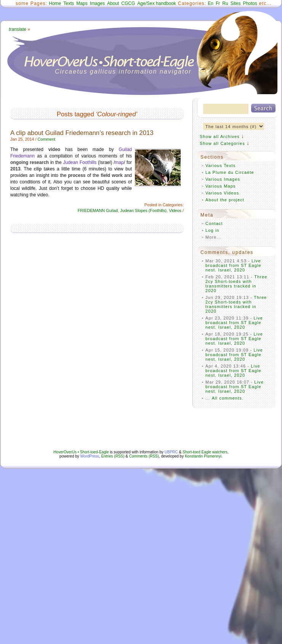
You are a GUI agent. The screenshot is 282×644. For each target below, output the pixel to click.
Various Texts (220, 165)
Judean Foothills (80, 162)
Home (55, 3)
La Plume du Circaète (230, 172)
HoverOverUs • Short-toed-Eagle (81, 452)
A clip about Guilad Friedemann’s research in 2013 (82, 133)
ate (18, 29)
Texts (69, 3)
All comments (227, 398)
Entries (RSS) (113, 456)
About (113, 3)
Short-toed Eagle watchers (205, 452)
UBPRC (171, 452)
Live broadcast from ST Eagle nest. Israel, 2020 (233, 265)
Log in (212, 230)
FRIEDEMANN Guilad (98, 210)
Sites (236, 3)
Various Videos (222, 193)
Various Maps (221, 186)
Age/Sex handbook (156, 3)
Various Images (223, 179)
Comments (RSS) (144, 456)
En (211, 3)
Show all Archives (220, 137)
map (119, 162)
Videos (175, 210)
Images (97, 3)
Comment (46, 139)
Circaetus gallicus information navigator (123, 71)
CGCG (128, 3)
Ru (225, 3)
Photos (250, 3)
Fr (218, 3)
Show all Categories (222, 143)
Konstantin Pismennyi (203, 456)
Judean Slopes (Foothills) (143, 210)
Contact (214, 223)
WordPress (90, 456)
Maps (82, 3)
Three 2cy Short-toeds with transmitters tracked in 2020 (236, 284)
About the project (225, 200)
